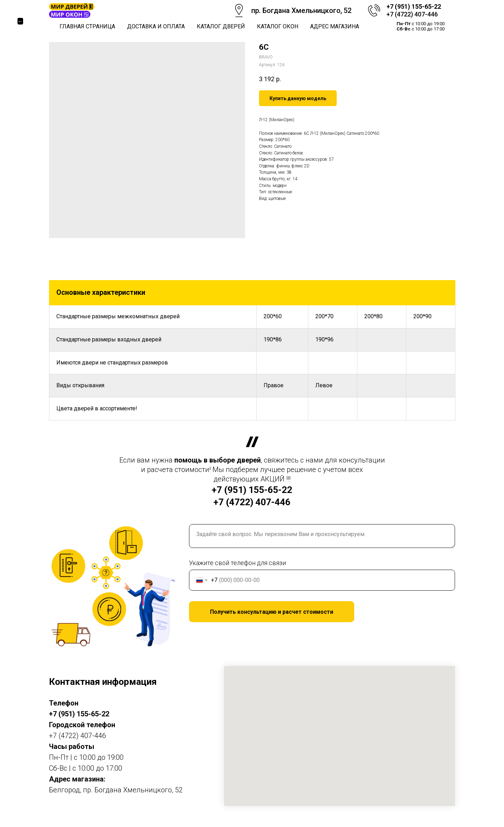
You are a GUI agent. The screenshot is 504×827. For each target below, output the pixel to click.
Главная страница (87, 26)
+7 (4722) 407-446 (412, 14)
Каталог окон (278, 26)
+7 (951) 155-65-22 (414, 6)
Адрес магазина (335, 26)
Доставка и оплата (156, 26)
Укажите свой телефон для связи (237, 563)
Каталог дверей (221, 26)
